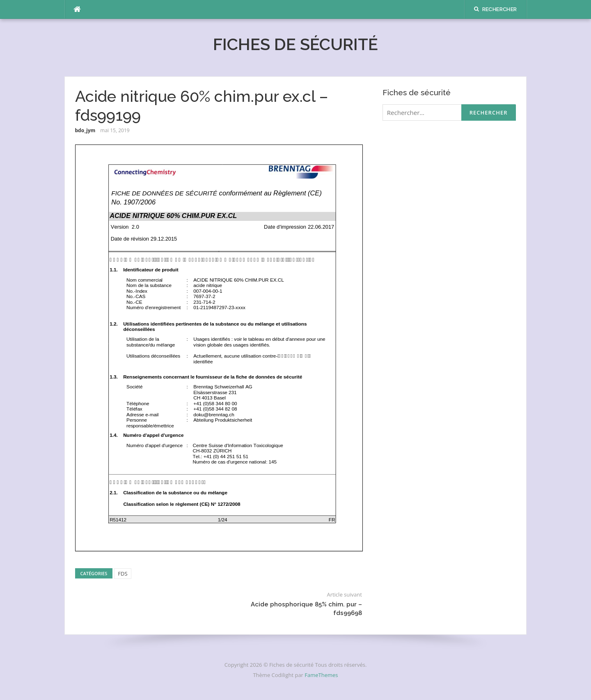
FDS (123, 574)
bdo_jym (85, 130)
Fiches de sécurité (295, 44)
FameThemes (321, 675)
